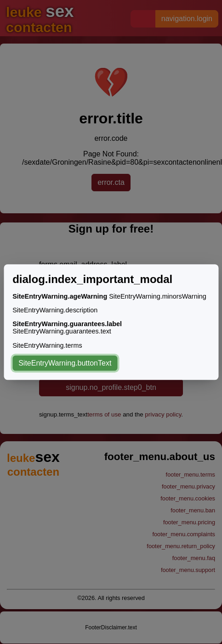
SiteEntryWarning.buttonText (65, 363)
